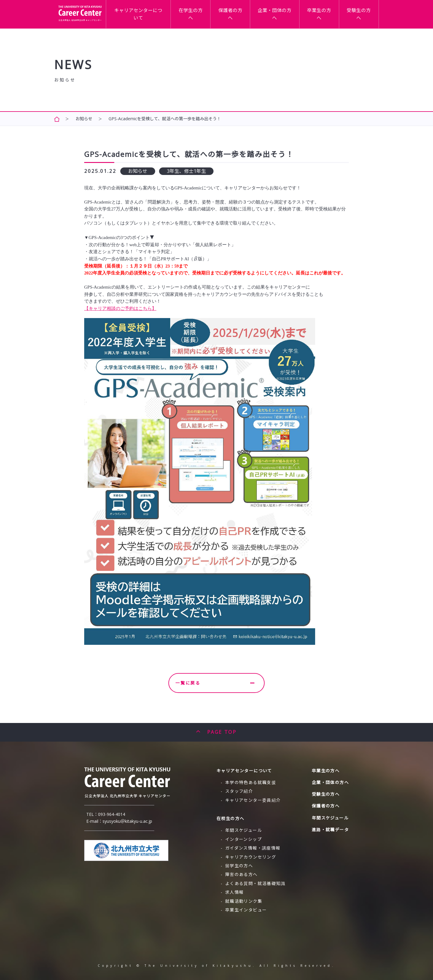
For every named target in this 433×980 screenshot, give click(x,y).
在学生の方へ (225, 13)
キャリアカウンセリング (251, 857)
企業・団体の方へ (294, 13)
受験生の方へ (363, 13)
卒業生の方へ (330, 13)
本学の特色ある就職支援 (251, 782)
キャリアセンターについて (180, 13)
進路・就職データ (330, 830)
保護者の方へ (257, 13)
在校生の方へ (230, 818)
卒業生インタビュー (246, 910)
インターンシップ (244, 839)
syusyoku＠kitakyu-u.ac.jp (127, 821)
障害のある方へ (241, 874)
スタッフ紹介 (239, 791)
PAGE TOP (222, 732)
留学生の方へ (239, 866)
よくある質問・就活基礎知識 (255, 883)
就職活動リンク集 (244, 901)
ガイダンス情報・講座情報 (253, 848)
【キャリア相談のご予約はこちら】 (120, 308)
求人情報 (235, 892)
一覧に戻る (215, 683)
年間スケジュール (244, 830)
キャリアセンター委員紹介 (253, 800)
